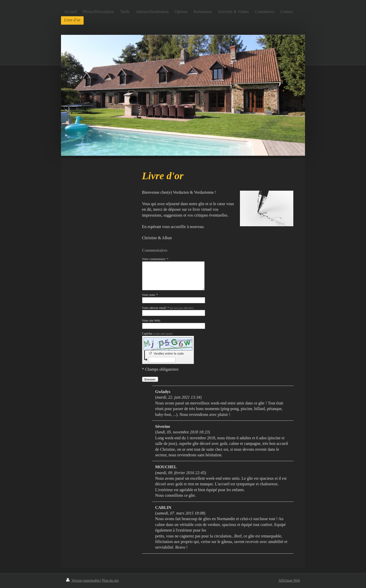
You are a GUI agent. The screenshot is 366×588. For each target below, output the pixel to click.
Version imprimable (83, 581)
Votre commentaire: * (155, 259)
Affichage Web (289, 581)
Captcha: (157, 334)
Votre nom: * (150, 295)
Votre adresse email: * (168, 308)
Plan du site (110, 581)
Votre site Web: (151, 321)
